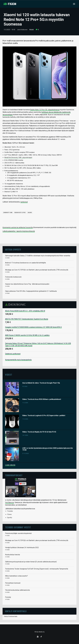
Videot (9, 375)
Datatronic (16, 305)
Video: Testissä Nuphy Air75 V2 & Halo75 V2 (39, 432)
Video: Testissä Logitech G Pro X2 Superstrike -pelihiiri (44, 416)
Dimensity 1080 (8, 213)
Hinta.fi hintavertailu (11, 616)
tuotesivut (24, 202)
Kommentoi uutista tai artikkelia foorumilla (18, 227)
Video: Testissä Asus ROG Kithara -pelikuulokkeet (42, 399)
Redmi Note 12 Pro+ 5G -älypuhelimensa (45, 110)
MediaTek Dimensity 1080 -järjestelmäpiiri (18, 158)
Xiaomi (30, 213)
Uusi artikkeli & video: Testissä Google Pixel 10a (41, 383)
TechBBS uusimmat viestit (18, 527)
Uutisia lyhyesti (13, 249)
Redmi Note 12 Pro (20, 213)
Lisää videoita (10, 465)
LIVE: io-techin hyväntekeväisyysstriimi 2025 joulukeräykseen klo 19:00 (48, 449)
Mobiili (32, 30)
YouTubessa (10, 502)
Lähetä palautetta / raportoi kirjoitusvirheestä (19, 231)
